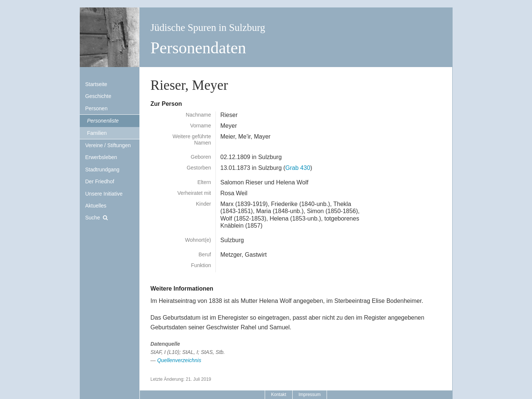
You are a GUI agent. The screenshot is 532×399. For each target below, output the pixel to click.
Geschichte (98, 96)
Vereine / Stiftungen (108, 145)
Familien (97, 133)
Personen (97, 108)
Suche (93, 218)
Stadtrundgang (103, 170)
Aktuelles (96, 206)
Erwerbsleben (101, 157)
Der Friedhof (100, 181)
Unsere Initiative (104, 194)
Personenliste (103, 121)
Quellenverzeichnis (179, 360)
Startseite (96, 84)
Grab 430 (298, 168)
